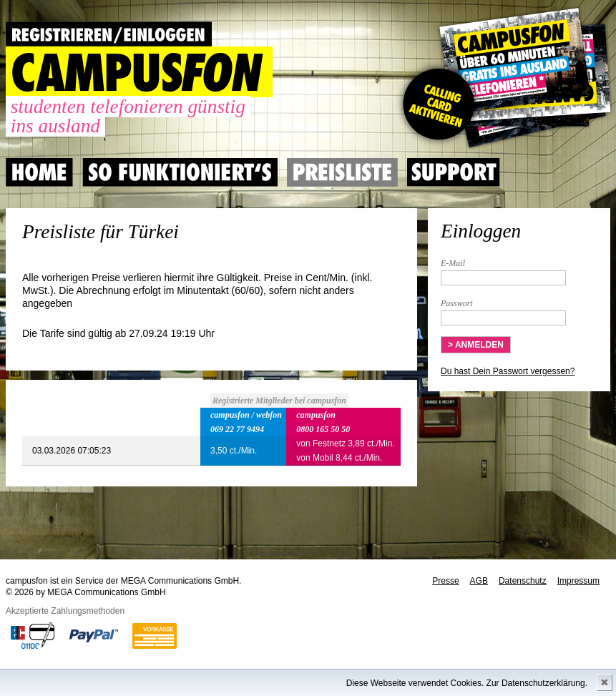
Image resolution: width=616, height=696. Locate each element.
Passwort (457, 303)
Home (39, 172)
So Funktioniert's (180, 172)
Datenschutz (523, 581)
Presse (445, 581)
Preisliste (342, 172)
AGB (479, 581)
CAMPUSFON (139, 72)
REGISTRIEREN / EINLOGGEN (109, 34)
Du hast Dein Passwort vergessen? (508, 371)
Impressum (578, 581)
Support (454, 172)
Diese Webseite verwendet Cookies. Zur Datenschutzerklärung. (467, 683)
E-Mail (453, 263)
